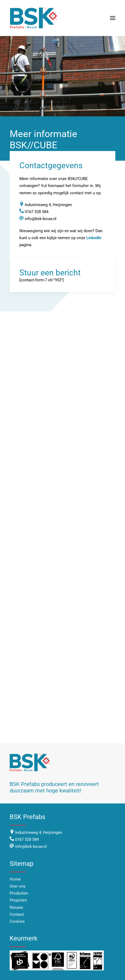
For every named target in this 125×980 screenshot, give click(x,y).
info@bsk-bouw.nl (30, 846)
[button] (113, 18)
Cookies (17, 921)
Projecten (18, 900)
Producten (19, 893)
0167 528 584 (27, 839)
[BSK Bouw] (34, 18)
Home (15, 879)
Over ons (18, 886)
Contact (17, 914)
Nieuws (16, 907)
